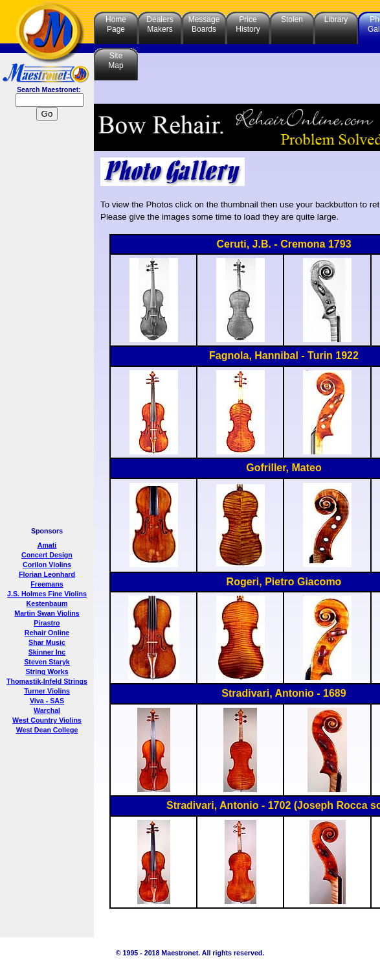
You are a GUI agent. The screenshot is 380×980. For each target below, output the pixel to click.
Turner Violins (47, 691)
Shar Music (47, 642)
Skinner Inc (47, 652)
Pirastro (47, 623)
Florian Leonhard (47, 574)
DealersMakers (160, 24)
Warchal (47, 710)
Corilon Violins (47, 565)
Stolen (292, 19)
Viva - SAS (47, 701)
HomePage (116, 24)
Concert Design (47, 555)
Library (336, 19)
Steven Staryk (47, 662)
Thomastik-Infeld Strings (47, 681)
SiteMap (116, 61)
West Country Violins (47, 720)
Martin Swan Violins (47, 613)
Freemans (47, 584)
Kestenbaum (47, 603)
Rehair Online (47, 633)
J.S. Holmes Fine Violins (47, 594)
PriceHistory (248, 24)
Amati (47, 545)
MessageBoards (204, 24)
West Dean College (47, 730)
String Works (47, 671)
